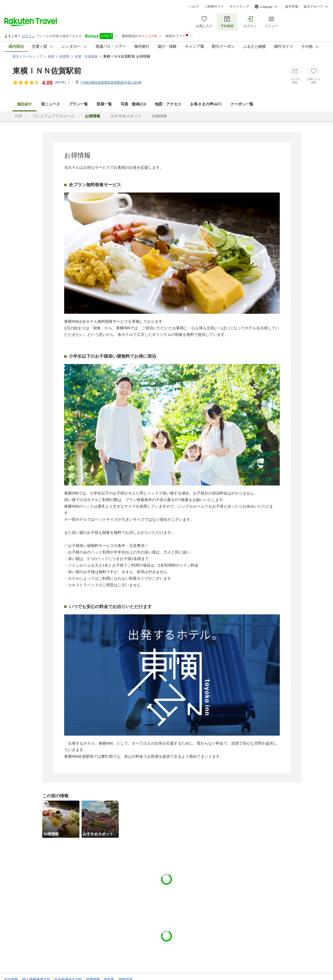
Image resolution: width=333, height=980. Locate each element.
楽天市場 (292, 7)
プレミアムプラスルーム (53, 116)
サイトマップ (239, 7)
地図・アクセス (168, 104)
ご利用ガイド (214, 7)
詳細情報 (159, 116)
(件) (63, 82)
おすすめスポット (126, 116)
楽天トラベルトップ (27, 57)
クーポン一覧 (242, 104)
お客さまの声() (206, 104)
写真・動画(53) (133, 104)
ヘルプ (194, 7)
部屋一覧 (104, 104)
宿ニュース (50, 104)
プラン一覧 (78, 104)
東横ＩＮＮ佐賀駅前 (47, 71)
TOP (18, 116)
